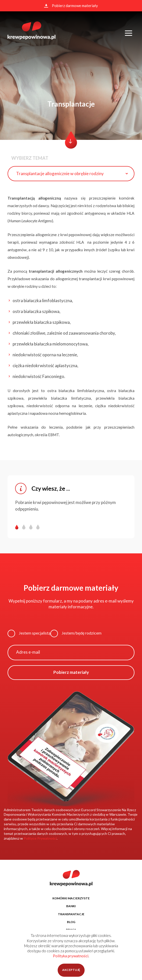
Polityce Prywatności (40, 838)
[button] (19, 527)
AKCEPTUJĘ (71, 970)
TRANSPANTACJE (71, 914)
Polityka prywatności (71, 956)
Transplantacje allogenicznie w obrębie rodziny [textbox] (60, 173)
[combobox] (71, 174)
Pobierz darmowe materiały (71, 6)
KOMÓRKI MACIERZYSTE (71, 898)
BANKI (71, 906)
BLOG (71, 922)
